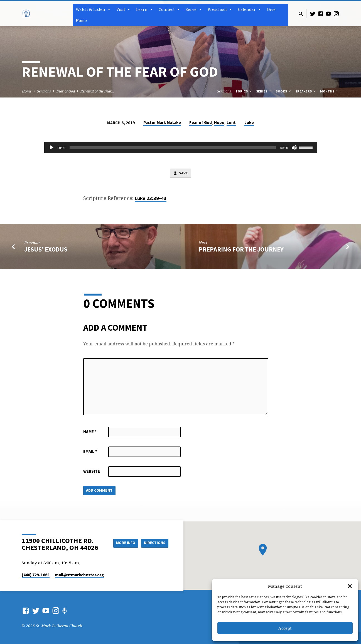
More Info (123, 543)
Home (81, 20)
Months (330, 91)
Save (180, 174)
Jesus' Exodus (46, 250)
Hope (219, 122)
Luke (249, 122)
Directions (154, 543)
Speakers (306, 91)
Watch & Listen (93, 9)
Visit (123, 9)
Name (90, 432)
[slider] (173, 148)
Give (271, 9)
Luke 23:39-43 (151, 198)
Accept (285, 628)
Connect (169, 9)
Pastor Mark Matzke (162, 122)
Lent (231, 122)
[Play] (51, 148)
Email (90, 452)
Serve (194, 9)
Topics (244, 91)
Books (284, 91)
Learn (145, 9)
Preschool (220, 9)
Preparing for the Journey (241, 250)
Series (264, 91)
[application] (181, 148)
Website (92, 471)
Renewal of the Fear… (97, 91)
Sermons (44, 91)
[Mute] (294, 148)
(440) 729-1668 (36, 575)
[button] (350, 586)
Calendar (250, 9)
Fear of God (66, 91)
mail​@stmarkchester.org (79, 575)
